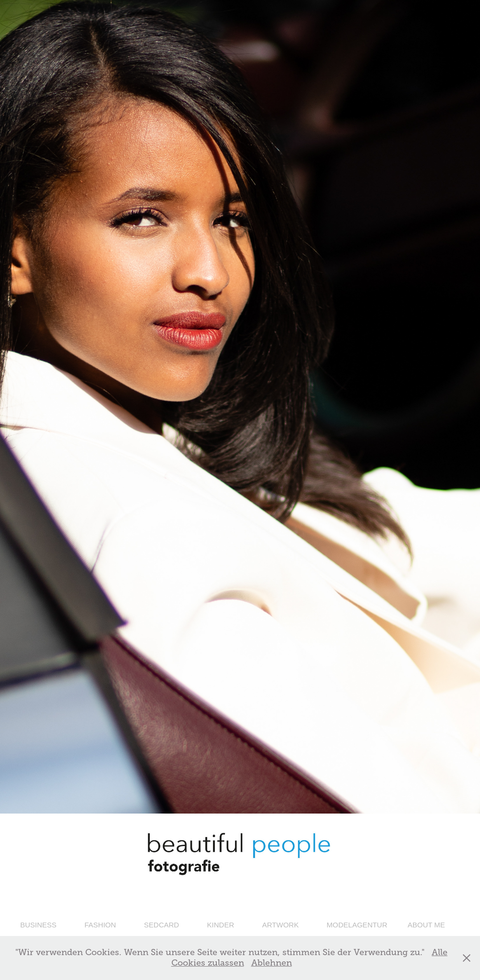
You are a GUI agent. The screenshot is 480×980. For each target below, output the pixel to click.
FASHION (100, 925)
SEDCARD (162, 925)
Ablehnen (272, 963)
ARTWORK (280, 925)
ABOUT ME (426, 925)
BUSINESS (38, 925)
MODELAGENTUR (357, 925)
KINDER (221, 925)
